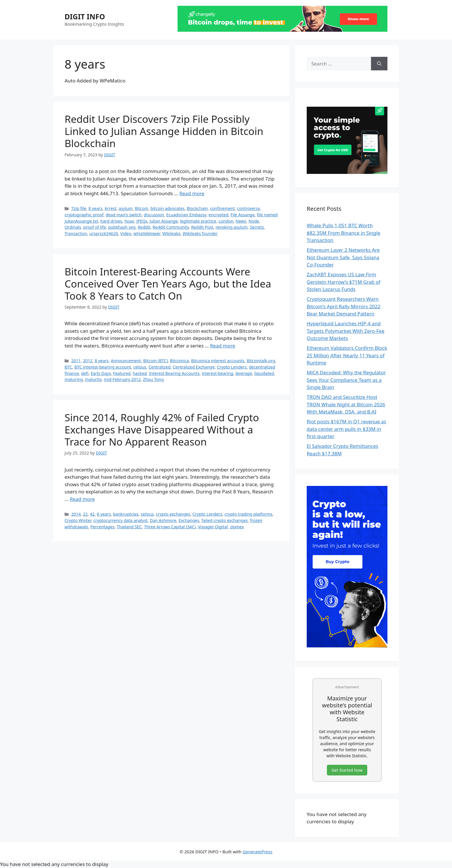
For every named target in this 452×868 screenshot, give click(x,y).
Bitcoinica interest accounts (218, 361)
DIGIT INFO (85, 16)
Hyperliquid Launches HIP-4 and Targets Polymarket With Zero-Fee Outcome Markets (346, 331)
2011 (76, 361)
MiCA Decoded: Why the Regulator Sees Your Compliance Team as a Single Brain (346, 380)
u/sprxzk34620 (104, 233)
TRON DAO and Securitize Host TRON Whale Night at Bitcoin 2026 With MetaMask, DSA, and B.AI (346, 404)
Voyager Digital (213, 527)
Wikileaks (171, 233)
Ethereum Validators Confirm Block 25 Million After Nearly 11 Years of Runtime (347, 355)
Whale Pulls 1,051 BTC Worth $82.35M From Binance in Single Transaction (343, 233)
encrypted (219, 215)
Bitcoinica (179, 361)
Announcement (126, 361)
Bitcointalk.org (261, 361)
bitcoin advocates (167, 208)
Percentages (103, 527)
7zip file (79, 208)
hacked (140, 373)
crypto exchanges (173, 514)
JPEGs (142, 221)
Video (126, 233)
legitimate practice (198, 221)
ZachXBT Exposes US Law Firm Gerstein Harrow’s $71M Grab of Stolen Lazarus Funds (344, 282)
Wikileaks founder (200, 233)
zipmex (237, 527)
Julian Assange (164, 221)
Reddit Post (202, 227)
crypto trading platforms (248, 514)
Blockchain (197, 208)
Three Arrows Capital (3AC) (170, 527)
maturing (74, 379)
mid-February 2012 (122, 379)
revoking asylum (232, 227)
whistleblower (147, 233)
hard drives (111, 221)
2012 (88, 361)
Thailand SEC (129, 527)
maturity (93, 379)
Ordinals (73, 227)
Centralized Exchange (194, 367)
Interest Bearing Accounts (174, 373)
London (226, 221)
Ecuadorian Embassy (186, 215)
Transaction (76, 233)
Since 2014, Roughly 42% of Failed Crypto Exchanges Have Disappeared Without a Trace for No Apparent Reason (162, 430)
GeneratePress (258, 852)
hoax (129, 221)
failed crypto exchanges (225, 520)
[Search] (379, 64)
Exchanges (189, 520)
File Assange (243, 215)
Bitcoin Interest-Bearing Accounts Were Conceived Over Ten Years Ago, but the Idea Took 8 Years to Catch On (168, 284)
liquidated (264, 373)
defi (85, 373)
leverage (244, 373)
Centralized (159, 367)
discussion (154, 215)
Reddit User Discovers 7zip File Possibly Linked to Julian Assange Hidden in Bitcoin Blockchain (164, 131)
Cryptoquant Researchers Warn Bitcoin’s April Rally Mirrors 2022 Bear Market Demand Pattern (344, 306)
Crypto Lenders (232, 367)
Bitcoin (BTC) (156, 361)
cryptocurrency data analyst (120, 520)
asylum (126, 208)
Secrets (257, 227)
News (241, 221)
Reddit (144, 227)
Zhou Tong (153, 379)
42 (92, 514)
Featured (122, 373)
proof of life (95, 227)
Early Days (101, 373)
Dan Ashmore (163, 520)
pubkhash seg (122, 227)
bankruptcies (126, 514)
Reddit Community (171, 227)
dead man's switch (124, 215)
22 (85, 514)
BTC (68, 367)
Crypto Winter (78, 520)
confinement (223, 208)
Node (254, 221)
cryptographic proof (84, 215)
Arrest (111, 208)
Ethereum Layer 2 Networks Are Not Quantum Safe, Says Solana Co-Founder (343, 257)
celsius (140, 367)
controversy (248, 208)
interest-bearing (217, 373)
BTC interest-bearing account (103, 367)
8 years (96, 208)
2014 (76, 514)
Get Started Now (347, 770)
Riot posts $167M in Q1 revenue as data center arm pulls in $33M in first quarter (346, 429)
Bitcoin (142, 208)
